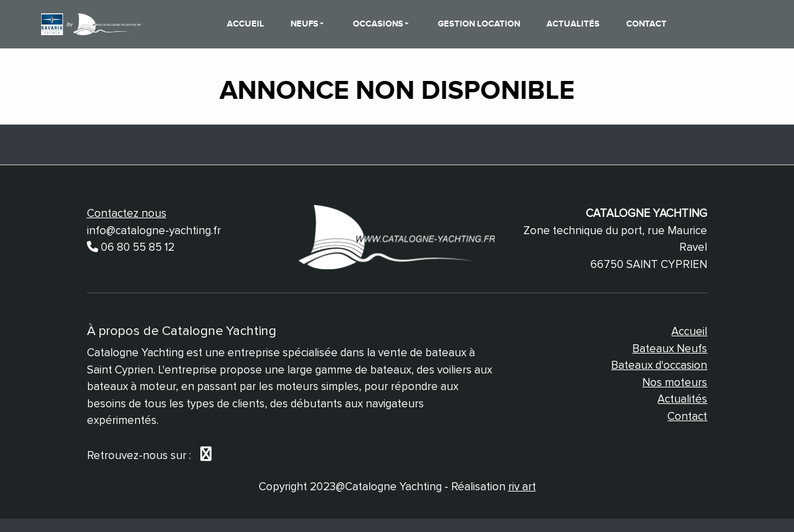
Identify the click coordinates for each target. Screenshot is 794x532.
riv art (522, 487)
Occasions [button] (379, 24)
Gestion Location (479, 24)
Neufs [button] (305, 24)
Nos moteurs (675, 382)
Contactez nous (127, 213)
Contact (646, 24)
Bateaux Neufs (670, 349)
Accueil (245, 24)
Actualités (573, 24)
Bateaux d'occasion (659, 365)
